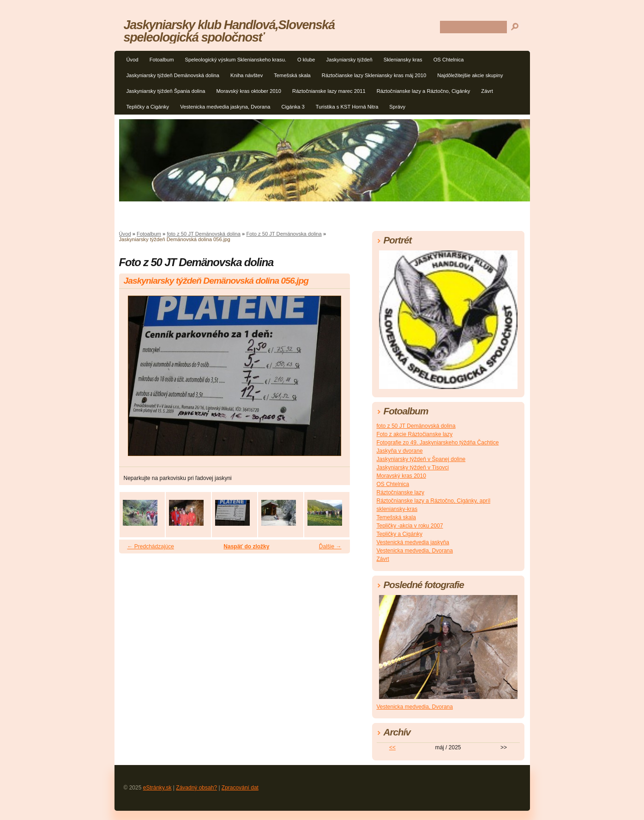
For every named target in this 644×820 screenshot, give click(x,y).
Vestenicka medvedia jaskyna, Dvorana (225, 107)
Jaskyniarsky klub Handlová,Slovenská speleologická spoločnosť (229, 31)
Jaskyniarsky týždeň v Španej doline (421, 459)
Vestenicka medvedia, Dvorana (415, 551)
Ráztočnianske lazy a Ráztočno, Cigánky (424, 91)
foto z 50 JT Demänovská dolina (204, 234)
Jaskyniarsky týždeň (349, 60)
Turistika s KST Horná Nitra (347, 107)
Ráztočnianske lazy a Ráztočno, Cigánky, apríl (434, 501)
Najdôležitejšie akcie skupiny (470, 75)
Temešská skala (292, 75)
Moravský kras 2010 (401, 476)
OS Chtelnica (449, 60)
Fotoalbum (162, 60)
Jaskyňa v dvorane (400, 451)
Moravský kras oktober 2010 (249, 91)
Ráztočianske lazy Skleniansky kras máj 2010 (374, 75)
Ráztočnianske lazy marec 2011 (329, 91)
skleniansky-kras (397, 509)
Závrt (487, 91)
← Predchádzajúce (151, 547)
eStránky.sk (157, 788)
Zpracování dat (240, 788)
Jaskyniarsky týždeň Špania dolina (166, 91)
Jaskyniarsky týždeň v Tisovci (413, 468)
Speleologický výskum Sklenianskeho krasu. (235, 60)
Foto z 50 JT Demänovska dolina (284, 234)
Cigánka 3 (293, 107)
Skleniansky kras (403, 60)
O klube (306, 60)
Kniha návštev (247, 75)
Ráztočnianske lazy (400, 492)
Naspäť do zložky (246, 547)
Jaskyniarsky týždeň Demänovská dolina (173, 75)
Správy (397, 107)
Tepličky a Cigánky (148, 107)
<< (392, 747)
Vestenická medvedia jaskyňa (413, 542)
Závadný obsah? (196, 788)
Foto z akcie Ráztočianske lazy (415, 434)
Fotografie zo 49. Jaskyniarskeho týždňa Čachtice (438, 443)
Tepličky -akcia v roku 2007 (410, 526)
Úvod (132, 60)
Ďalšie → (330, 547)
